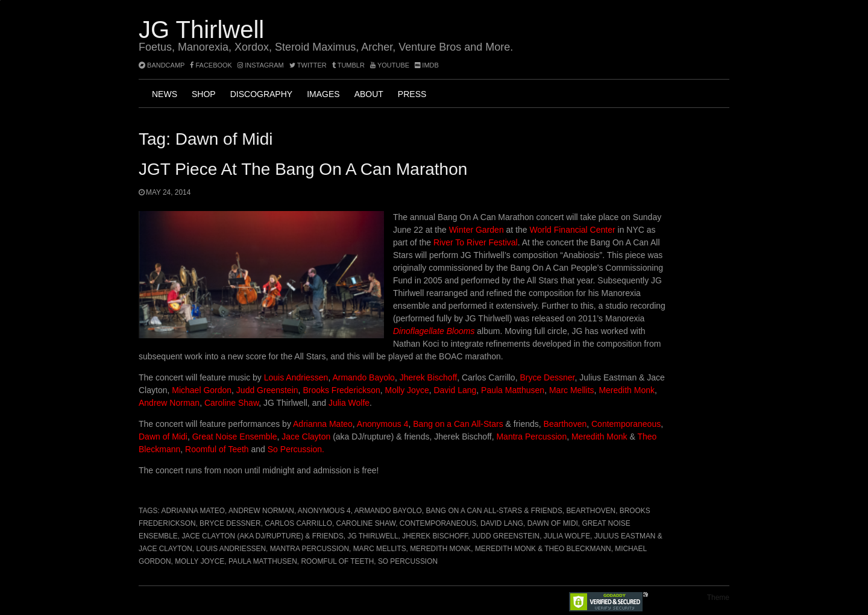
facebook (211, 65)
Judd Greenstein (267, 390)
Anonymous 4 (382, 424)
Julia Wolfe (349, 403)
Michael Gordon (202, 390)
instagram (261, 65)
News (165, 94)
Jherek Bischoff (428, 377)
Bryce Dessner (547, 377)
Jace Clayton (306, 437)
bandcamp (162, 65)
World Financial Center (573, 230)
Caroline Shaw (231, 403)
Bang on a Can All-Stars (458, 424)
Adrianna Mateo (323, 424)
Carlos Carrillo (298, 523)
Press (412, 94)
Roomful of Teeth (218, 449)
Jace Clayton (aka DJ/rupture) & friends (262, 536)
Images (323, 94)
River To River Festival (476, 242)
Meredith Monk (627, 390)
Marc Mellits (571, 390)
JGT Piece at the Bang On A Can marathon (303, 169)
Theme (718, 598)
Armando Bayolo (363, 377)
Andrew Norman (169, 403)
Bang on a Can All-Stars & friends (494, 511)
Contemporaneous (626, 424)
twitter (308, 65)
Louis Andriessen (296, 377)
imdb (427, 65)
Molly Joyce (407, 390)
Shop (204, 94)
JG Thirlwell (201, 30)
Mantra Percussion (531, 437)
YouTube (390, 65)
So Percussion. (296, 449)
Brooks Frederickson (341, 390)
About (369, 94)
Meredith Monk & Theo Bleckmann (543, 549)
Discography (261, 94)
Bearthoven (565, 424)
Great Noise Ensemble (235, 437)
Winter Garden (476, 230)
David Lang (455, 390)
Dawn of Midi (163, 437)
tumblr (349, 65)
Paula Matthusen (513, 390)
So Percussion (408, 561)
